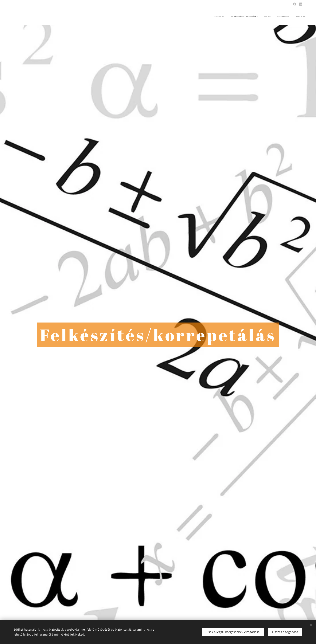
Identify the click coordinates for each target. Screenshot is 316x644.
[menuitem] (281, 17)
